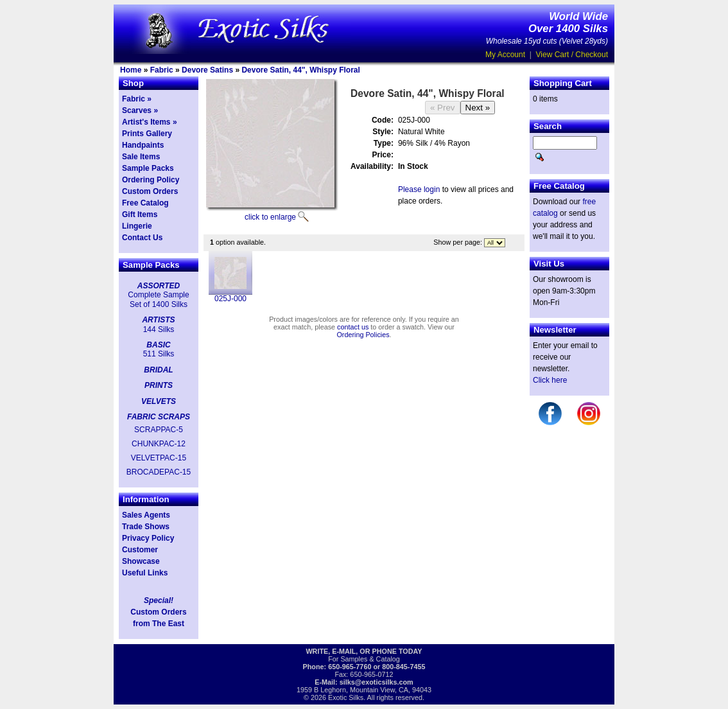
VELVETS (159, 401)
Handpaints (143, 145)
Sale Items (141, 157)
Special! (159, 600)
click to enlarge (270, 217)
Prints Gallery (147, 134)
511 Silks (159, 354)
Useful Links (145, 573)
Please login (419, 189)
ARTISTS (158, 320)
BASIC (158, 345)
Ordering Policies (363, 335)
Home (131, 70)
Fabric (162, 70)
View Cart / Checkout (572, 55)
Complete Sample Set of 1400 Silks (158, 299)
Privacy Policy (148, 538)
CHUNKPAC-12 (159, 444)
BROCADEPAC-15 (159, 472)
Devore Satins (207, 70)
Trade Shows (146, 527)
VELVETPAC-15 (159, 458)
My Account (505, 55)
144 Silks (159, 329)
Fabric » (137, 99)
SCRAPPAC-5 (159, 430)
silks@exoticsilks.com (377, 682)
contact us (353, 327)
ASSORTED (159, 286)
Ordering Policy (151, 180)
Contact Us (142, 238)
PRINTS (159, 385)
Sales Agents (146, 515)
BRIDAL (158, 370)
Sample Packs (148, 168)
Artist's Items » (150, 122)
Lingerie (137, 226)
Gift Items (140, 214)
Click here (550, 380)
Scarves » (140, 110)
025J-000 (230, 299)
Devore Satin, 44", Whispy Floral (300, 70)
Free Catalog (145, 203)
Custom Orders (150, 191)
